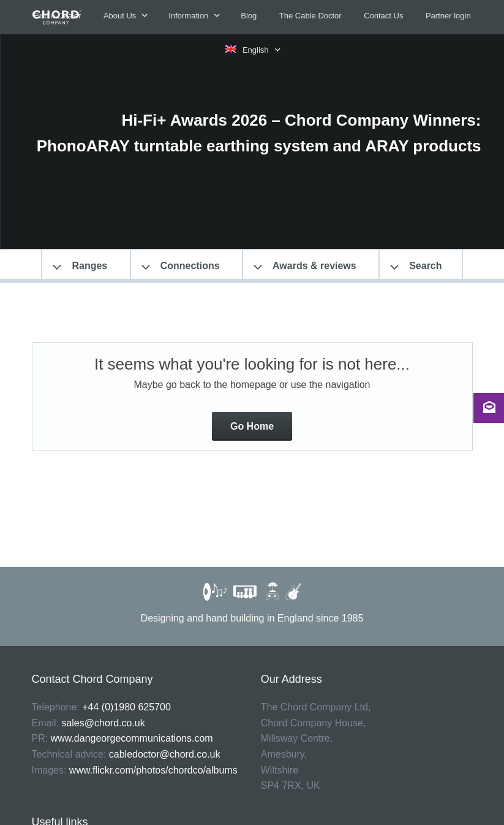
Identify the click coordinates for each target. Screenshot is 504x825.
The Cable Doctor (310, 16)
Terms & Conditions (74, 700)
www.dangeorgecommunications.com (132, 573)
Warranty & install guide (83, 731)
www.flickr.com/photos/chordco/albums (153, 605)
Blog (249, 16)
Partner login (448, 16)
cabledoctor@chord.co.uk (165, 589)
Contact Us (383, 16)
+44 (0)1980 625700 (126, 542)
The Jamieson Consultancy (424, 808)
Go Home (252, 261)
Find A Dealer (57, 16)
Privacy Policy (62, 684)
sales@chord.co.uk (103, 557)
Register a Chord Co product (94, 716)
